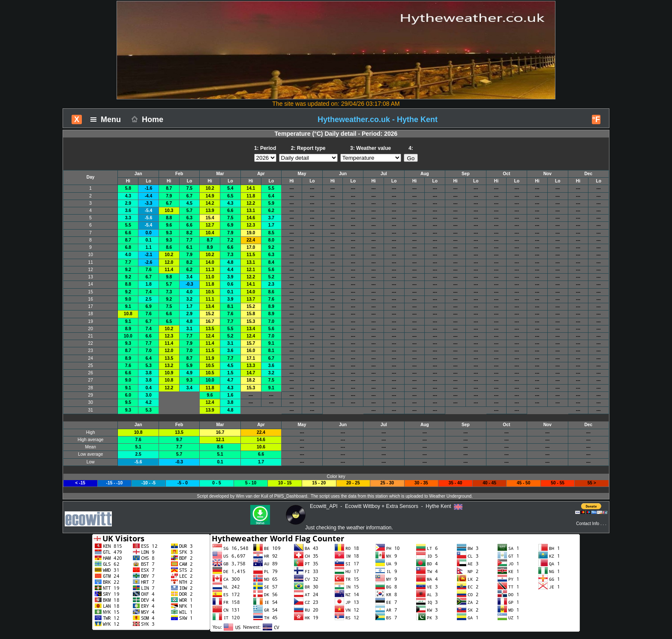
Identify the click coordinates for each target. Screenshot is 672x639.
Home (146, 119)
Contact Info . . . (591, 524)
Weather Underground (450, 496)
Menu (108, 119)
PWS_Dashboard (291, 496)
